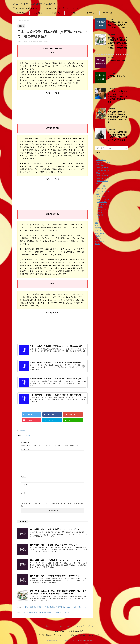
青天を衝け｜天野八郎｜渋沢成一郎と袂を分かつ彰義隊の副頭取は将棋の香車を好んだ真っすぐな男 (117, 117)
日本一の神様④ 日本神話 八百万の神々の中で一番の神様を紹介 (56, 395)
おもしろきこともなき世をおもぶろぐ (34, 4)
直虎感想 (100, 212)
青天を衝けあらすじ (104, 170)
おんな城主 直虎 (102, 204)
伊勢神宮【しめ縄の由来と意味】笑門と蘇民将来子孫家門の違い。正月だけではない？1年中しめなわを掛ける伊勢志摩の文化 (58, 592)
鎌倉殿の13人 (101, 160)
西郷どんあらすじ (103, 199)
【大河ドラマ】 (56, 13)
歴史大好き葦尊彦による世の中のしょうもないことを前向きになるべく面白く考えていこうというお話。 (70, 635)
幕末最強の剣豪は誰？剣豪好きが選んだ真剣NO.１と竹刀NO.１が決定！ (117, 25)
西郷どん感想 (102, 202)
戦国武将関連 (100, 241)
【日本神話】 (91, 13)
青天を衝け (100, 165)
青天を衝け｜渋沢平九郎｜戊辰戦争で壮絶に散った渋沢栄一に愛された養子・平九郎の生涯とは (117, 136)
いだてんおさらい (103, 189)
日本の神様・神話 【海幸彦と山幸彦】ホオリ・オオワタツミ (55, 576)
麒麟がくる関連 (103, 176)
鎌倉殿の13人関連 (104, 162)
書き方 (99, 239)
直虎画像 (100, 215)
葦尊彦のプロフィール (51, 626)
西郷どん (99, 194)
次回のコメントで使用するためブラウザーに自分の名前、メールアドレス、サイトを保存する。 (52, 505)
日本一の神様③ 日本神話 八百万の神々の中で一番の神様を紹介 (56, 379)
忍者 (97, 225)
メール (24, 485)
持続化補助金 (100, 233)
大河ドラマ (99, 157)
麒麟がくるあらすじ (104, 178)
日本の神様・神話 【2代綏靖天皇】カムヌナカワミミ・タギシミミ (57, 560)
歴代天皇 (98, 228)
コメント (25, 449)
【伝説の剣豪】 (21, 13)
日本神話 (22, 430)
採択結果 (99, 236)
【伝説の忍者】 (38, 13)
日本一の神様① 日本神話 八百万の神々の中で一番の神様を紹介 (56, 346)
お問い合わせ (92, 626)
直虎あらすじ (102, 210)
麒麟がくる (100, 173)
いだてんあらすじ (103, 191)
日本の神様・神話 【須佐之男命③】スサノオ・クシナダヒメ (55, 529)
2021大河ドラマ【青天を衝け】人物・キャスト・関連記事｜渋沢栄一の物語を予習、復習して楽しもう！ (118, 97)
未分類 (97, 244)
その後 (97, 220)
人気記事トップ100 (66, 626)
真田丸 (99, 218)
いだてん (99, 183)
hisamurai (28, 435)
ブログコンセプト (108, 13)
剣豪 (97, 223)
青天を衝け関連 (103, 168)
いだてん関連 (102, 186)
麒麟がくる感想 (103, 181)
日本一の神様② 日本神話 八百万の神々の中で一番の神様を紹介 (56, 362)
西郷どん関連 (102, 197)
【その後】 (73, 13)
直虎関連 (100, 207)
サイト (23, 493)
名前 (23, 477)
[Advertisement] (52, 108)
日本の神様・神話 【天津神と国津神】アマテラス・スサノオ (46, 613)
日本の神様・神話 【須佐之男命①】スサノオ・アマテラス (54, 545)
